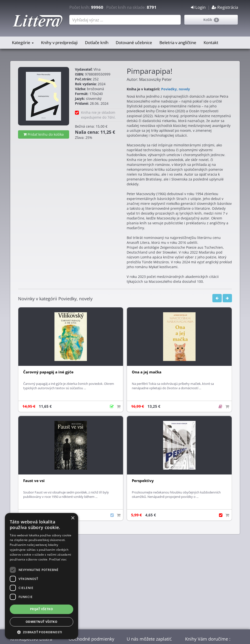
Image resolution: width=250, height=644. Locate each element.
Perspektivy (143, 481)
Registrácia (225, 7)
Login (198, 7)
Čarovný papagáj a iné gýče (48, 372)
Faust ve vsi (34, 481)
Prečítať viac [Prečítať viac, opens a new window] (58, 559)
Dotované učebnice (134, 43)
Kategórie (23, 43)
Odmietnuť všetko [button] (42, 622)
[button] (42, 632)
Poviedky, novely (176, 89)
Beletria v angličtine (178, 43)
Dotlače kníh (97, 43)
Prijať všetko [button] (42, 609)
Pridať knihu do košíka (44, 134)
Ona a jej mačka (147, 372)
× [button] (73, 518)
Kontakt (211, 43)
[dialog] (42, 576)
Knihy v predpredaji (59, 43)
